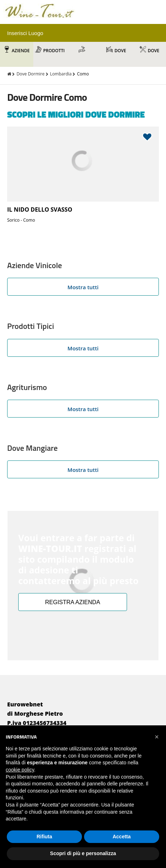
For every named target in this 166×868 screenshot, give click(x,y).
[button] (157, 737)
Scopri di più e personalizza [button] (83, 853)
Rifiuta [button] (44, 837)
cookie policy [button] (20, 770)
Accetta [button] (122, 837)
